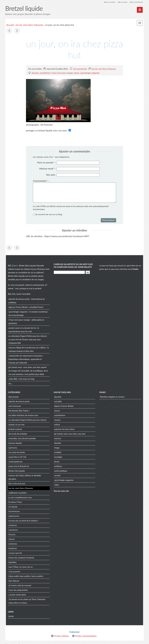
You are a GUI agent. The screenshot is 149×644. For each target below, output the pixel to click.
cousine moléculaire (17, 592)
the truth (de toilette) (17, 434)
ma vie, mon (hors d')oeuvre (29, 25)
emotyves (12, 541)
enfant (57, 425)
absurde (35, 73)
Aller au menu (121, 2)
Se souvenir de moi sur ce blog (49, 215)
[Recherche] (69, 273)
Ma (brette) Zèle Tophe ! (18, 411)
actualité (58, 402)
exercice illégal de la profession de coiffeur (26, 348)
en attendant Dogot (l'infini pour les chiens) (27, 336)
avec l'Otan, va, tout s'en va (20, 564)
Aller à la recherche (136, 2)
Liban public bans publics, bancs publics (25, 573)
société (57, 476)
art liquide (12, 504)
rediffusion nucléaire (17, 490)
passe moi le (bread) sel (18, 467)
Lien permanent (80, 69)
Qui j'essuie (13, 397)
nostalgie (58, 457)
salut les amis (9, 31)
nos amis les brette (16, 453)
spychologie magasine (90, 73)
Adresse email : (48, 169)
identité (57, 443)
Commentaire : (41, 181)
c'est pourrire (14, 568)
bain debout (13, 578)
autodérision (45, 73)
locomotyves (13, 508)
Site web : (51, 175)
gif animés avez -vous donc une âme (24, 367)
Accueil (10, 25)
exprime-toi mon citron (64, 430)
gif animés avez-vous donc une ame (70, 434)
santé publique (60, 471)
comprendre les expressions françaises (25, 356)
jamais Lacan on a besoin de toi (22, 328)
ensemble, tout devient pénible (21, 439)
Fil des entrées (61, 632)
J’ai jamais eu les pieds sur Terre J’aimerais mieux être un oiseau (26, 598)
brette (10, 613)
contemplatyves (15, 462)
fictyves (11, 531)
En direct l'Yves (15, 499)
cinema (57, 420)
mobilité (58, 453)
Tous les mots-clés (61, 491)
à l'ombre (135, 269)
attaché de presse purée (18, 299)
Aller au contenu (107, 2)
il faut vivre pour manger (62, 73)
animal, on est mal (16, 425)
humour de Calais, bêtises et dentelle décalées (28, 476)
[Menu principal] (140, 10)
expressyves (13, 513)
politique (58, 467)
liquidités (12, 559)
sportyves (12, 448)
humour (57, 439)
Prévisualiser (108, 221)
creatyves (12, 522)
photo (77, 73)
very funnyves (14, 406)
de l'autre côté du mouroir (19, 582)
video (10, 379)
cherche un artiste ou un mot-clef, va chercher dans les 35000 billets (73, 266)
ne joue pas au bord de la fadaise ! (23, 517)
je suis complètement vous (19, 494)
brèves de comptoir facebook (21, 555)
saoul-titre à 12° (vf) (17, 457)
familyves (12, 545)
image (57, 448)
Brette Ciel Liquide (16, 471)
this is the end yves (16, 480)
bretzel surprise (15, 430)
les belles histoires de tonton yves (23, 416)
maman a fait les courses (17, 31)
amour (57, 411)
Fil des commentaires (86, 632)
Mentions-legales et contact (113, 397)
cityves (11, 536)
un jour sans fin (15, 550)
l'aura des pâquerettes (17, 587)
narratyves (12, 527)
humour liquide (14, 443)
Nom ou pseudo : (47, 163)
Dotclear (23, 641)
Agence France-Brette (17, 307)
